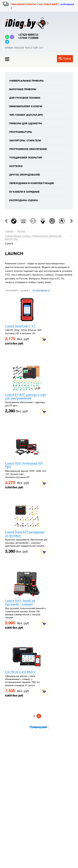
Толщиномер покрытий (26, 158)
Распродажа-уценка (24, 200)
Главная (9, 231)
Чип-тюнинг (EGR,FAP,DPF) (26, 115)
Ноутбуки (16, 166)
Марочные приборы (23, 89)
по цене (24, 290)
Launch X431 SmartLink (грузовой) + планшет (20, 602)
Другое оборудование (25, 175)
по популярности (41, 290)
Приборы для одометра (26, 123)
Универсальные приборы (26, 81)
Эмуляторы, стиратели (25, 141)
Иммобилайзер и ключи (26, 106)
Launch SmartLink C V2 (20, 326)
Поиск (65, 59)
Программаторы (21, 132)
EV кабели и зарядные (24, 192)
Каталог (21, 231)
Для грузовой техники (25, 98)
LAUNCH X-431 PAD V (20, 672)
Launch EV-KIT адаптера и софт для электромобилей (26, 396)
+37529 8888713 (27, 35)
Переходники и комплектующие (32, 183)
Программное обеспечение (28, 149)
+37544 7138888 (27, 38)
